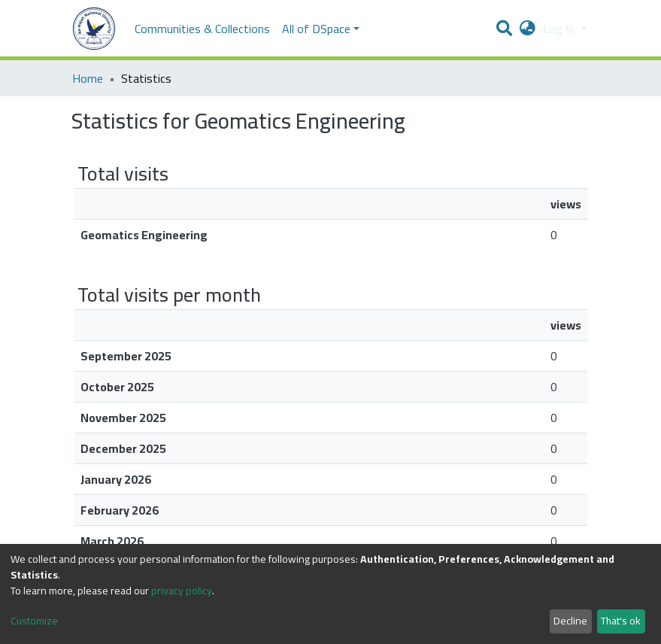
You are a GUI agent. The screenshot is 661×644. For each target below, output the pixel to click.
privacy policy (182, 591)
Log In (560, 29)
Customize (34, 621)
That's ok (621, 621)
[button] (528, 29)
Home (88, 78)
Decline (570, 621)
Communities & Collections (202, 29)
